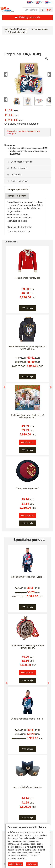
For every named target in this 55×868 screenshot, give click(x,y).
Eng (39, 2)
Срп (48, 2)
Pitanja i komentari (17, 196)
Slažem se (32, 864)
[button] (3, 385)
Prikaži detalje (15, 864)
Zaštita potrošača (17, 181)
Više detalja (27, 308)
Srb (31, 2)
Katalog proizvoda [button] (27, 17)
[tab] (27, 162)
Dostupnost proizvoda (19, 162)
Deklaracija (14, 175)
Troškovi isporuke (17, 168)
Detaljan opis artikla (17, 189)
